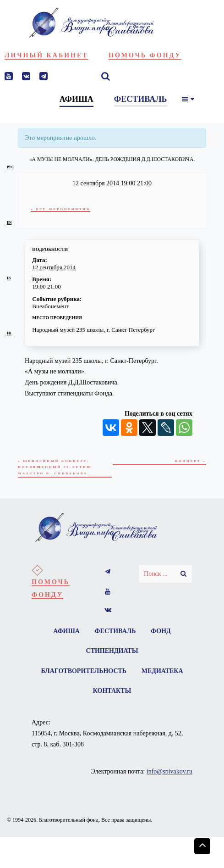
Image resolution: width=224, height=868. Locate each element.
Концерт (190, 461)
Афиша (66, 632)
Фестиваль (115, 632)
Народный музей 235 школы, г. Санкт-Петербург (93, 330)
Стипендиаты (112, 652)
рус (10, 167)
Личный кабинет (46, 55)
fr (9, 333)
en (9, 223)
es (9, 278)
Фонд (161, 632)
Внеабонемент (50, 306)
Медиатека (162, 672)
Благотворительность (84, 672)
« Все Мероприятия (61, 209)
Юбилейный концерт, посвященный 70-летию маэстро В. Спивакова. (56, 467)
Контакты (112, 692)
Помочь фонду (145, 55)
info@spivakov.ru (169, 773)
